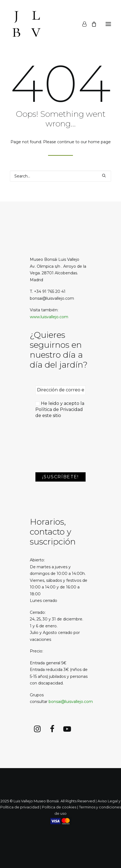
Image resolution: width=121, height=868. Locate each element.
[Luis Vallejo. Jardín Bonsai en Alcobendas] (27, 24)
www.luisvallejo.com (49, 317)
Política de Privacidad (59, 409)
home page (99, 142)
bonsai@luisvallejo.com (71, 702)
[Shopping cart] (91, 24)
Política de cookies (59, 807)
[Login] (82, 24)
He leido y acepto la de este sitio (60, 410)
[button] (108, 24)
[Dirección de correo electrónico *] (60, 390)
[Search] (60, 176)
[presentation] (58, 446)
